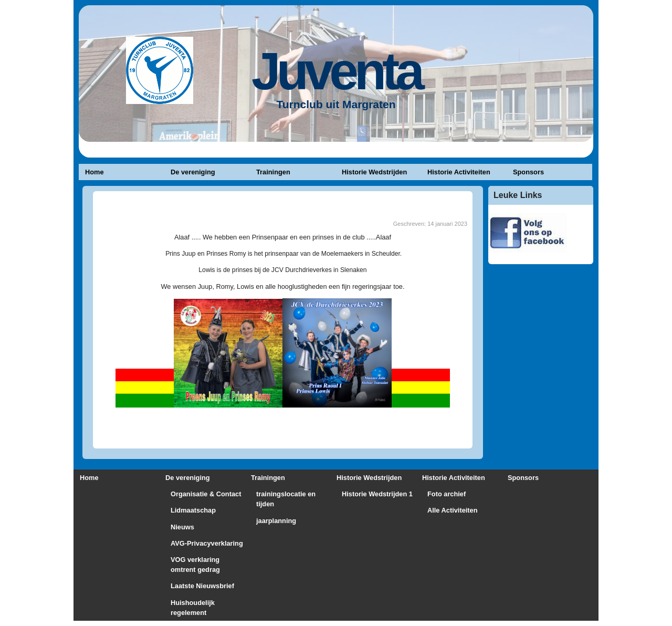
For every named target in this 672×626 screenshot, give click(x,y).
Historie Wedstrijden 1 (377, 494)
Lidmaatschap (193, 510)
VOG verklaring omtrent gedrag (195, 565)
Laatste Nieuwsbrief (202, 586)
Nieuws (182, 527)
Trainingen (273, 172)
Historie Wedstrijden (374, 172)
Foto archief (447, 494)
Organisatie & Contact (206, 494)
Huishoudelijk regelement (193, 608)
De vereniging (193, 172)
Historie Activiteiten (459, 172)
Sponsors (528, 172)
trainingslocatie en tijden (286, 499)
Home (94, 172)
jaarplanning (276, 521)
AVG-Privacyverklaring (207, 543)
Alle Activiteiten (453, 510)
